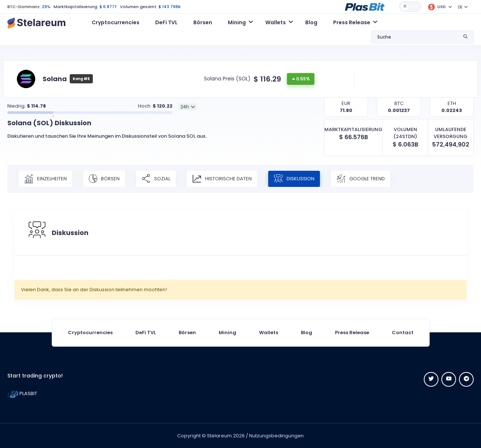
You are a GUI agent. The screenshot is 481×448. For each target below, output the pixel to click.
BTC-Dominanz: (24, 7)
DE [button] (460, 7)
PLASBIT (22, 393)
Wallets (269, 333)
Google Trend (361, 179)
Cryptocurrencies (116, 22)
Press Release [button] (352, 22)
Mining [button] (237, 22)
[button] (365, 6)
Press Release (352, 333)
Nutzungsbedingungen (276, 436)
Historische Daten (222, 179)
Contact (403, 333)
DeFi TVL (166, 22)
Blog (311, 22)
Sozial (156, 179)
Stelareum (219, 436)
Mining (227, 333)
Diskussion (294, 179)
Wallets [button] (276, 22)
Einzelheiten (45, 179)
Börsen (203, 22)
